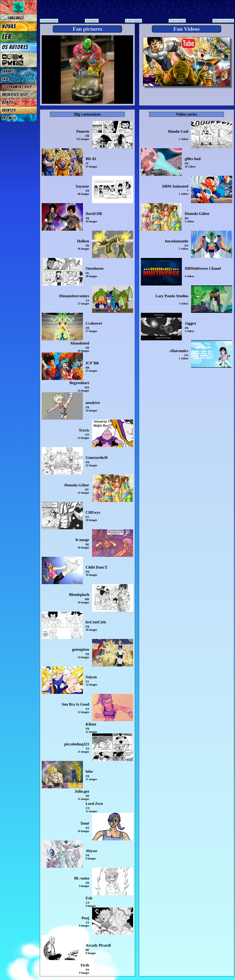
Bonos (8, 102)
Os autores (15, 47)
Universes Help (15, 95)
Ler (7, 37)
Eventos (9, 110)
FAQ (5, 79)
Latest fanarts (134, 21)
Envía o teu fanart (223, 21)
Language (13, 18)
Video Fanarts (177, 21)
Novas (9, 26)
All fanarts (92, 21)
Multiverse (90, 10)
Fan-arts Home (49, 21)
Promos (9, 118)
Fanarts (9, 71)
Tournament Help (17, 87)
